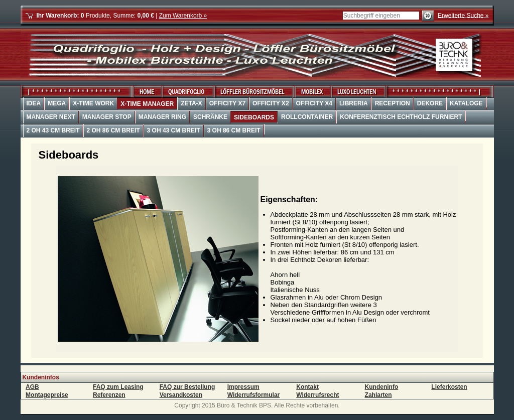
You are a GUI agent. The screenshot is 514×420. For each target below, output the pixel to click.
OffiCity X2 (271, 103)
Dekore (430, 103)
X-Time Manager (147, 104)
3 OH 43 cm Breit (174, 130)
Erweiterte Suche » (463, 15)
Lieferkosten (449, 387)
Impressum (243, 387)
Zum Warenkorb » (183, 16)
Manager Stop (107, 117)
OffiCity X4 (314, 103)
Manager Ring (162, 117)
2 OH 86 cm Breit (113, 130)
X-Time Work (93, 103)
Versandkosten (181, 395)
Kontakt (307, 387)
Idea (34, 103)
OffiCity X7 (227, 103)
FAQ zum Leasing (118, 387)
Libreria (354, 103)
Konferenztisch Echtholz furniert (401, 117)
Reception (393, 103)
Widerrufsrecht (317, 395)
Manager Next (51, 117)
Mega (57, 103)
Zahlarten (378, 395)
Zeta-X (191, 103)
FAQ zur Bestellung (187, 387)
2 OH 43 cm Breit (53, 130)
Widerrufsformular (254, 395)
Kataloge (466, 103)
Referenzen (109, 395)
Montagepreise (47, 395)
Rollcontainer (307, 117)
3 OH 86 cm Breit (234, 130)
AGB (32, 387)
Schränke (210, 117)
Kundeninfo (382, 387)
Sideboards (254, 117)
